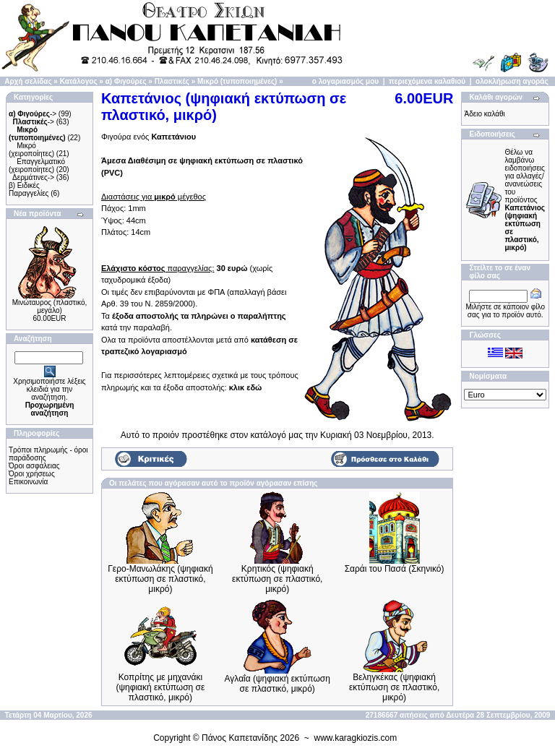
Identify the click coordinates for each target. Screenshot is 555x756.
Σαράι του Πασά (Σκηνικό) (395, 569)
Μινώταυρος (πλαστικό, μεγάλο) (50, 306)
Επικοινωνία (28, 482)
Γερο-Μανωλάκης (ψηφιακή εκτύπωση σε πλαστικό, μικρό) (160, 579)
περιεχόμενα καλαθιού (427, 81)
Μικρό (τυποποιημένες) (237, 81)
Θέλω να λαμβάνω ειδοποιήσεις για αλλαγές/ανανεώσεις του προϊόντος (525, 200)
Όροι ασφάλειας (34, 466)
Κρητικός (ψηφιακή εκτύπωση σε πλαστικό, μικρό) (277, 579)
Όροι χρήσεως (32, 474)
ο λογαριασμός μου (345, 81)
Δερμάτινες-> (33, 177)
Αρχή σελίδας (28, 81)
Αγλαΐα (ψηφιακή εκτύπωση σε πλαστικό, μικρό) (277, 684)
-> (33, 114)
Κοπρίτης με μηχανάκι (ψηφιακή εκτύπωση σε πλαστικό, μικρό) (160, 687)
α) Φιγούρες (126, 81)
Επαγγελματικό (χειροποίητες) (37, 166)
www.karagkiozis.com (356, 738)
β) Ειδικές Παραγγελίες (29, 189)
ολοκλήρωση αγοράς (512, 81)
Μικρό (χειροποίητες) (31, 150)
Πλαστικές (172, 81)
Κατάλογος (79, 81)
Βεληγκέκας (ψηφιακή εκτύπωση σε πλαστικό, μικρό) (394, 687)
